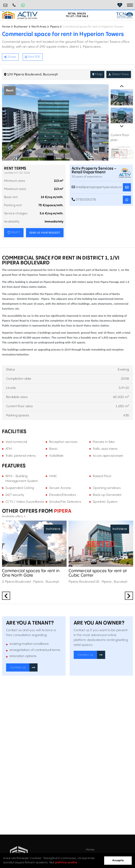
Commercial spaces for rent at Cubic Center (98, 573)
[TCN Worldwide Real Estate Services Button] (125, 15)
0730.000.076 (14, 4)
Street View (119, 74)
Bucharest (21, 27)
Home (6, 27)
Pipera (55, 27)
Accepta (118, 860)
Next (122, 126)
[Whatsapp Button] (23, 5)
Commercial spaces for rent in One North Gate (31, 573)
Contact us (18, 667)
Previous (122, 86)
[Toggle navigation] (130, 5)
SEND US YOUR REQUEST (45, 233)
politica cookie (66, 862)
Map (97, 74)
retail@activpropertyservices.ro (5, 4)
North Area (39, 27)
